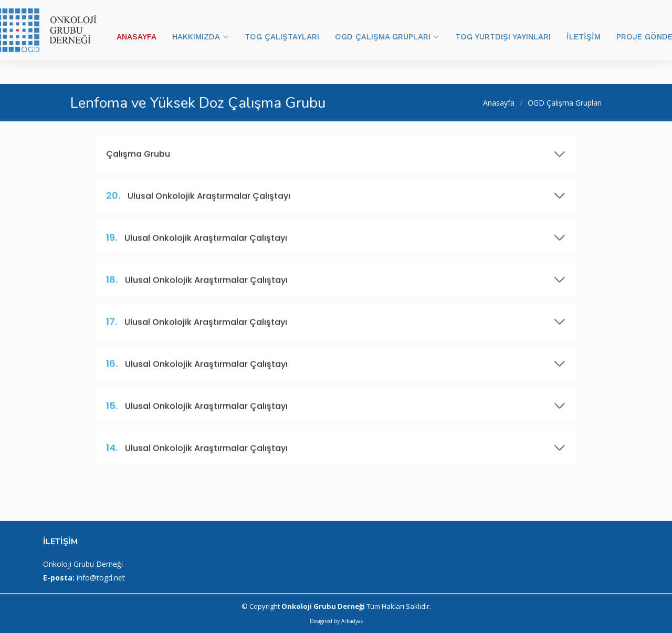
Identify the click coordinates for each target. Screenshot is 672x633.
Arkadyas (352, 621)
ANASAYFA (136, 37)
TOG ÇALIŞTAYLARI (282, 37)
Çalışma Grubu (336, 159)
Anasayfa (499, 103)
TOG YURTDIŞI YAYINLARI (503, 37)
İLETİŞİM (584, 37)
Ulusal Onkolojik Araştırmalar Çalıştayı (336, 201)
